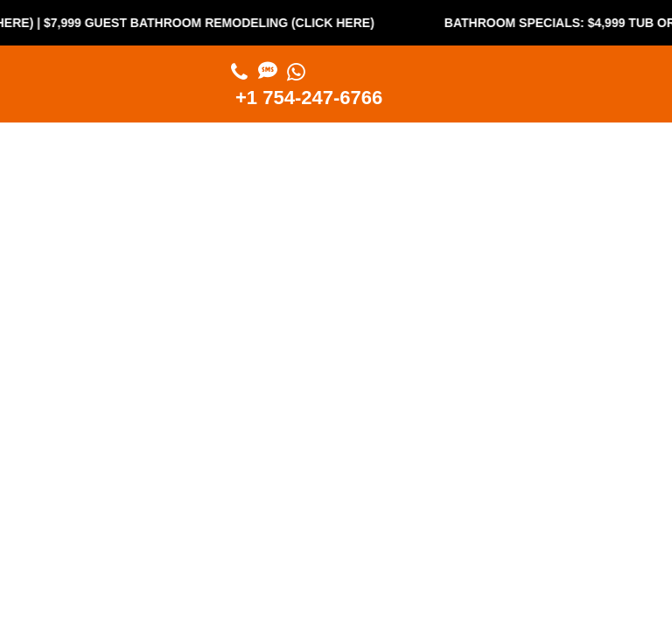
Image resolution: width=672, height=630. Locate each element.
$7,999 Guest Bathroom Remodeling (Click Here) (216, 23)
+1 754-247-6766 (309, 98)
